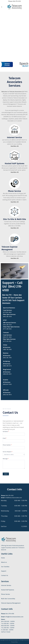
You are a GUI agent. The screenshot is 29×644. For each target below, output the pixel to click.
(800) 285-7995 (7, 358)
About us (4, 562)
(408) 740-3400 (7, 349)
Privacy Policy (14, 642)
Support (4, 571)
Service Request (8, 452)
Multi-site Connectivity (8, 599)
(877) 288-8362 (7, 329)
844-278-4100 (17, 1)
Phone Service (6, 594)
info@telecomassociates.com (13, 498)
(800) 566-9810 (7, 395)
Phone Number (7, 445)
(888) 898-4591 (7, 374)
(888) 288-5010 (7, 366)
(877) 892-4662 (7, 312)
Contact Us (5, 575)
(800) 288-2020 (7, 325)
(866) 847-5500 (7, 384)
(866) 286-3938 (7, 317)
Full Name (6, 431)
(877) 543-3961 (7, 341)
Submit (6, 474)
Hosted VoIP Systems (8, 590)
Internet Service (6, 585)
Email (5, 438)
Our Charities (5, 567)
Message (6, 459)
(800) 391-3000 (7, 337)
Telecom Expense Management (11, 603)
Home (3, 558)
